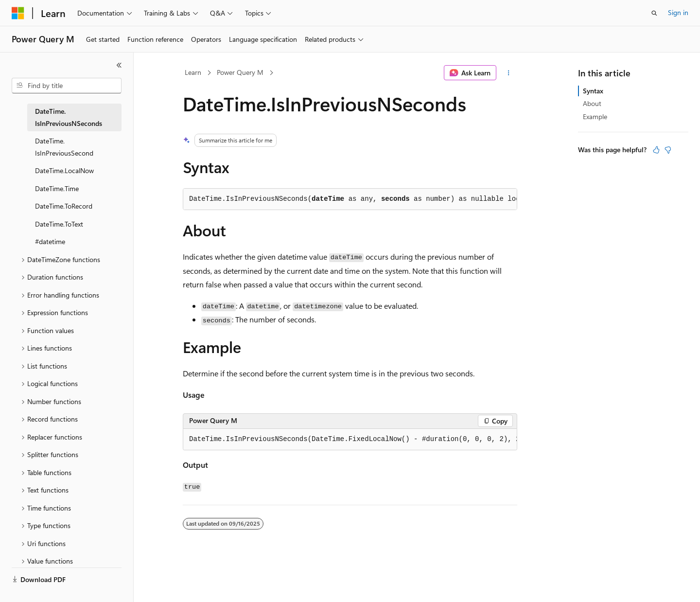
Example (595, 116)
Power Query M (240, 72)
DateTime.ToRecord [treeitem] (64, 206)
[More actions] (509, 73)
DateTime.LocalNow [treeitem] (64, 170)
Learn (193, 72)
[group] (350, 440)
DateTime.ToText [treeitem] (59, 224)
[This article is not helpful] (668, 150)
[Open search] (654, 13)
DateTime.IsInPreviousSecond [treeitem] (64, 147)
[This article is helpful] (656, 150)
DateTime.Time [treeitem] (57, 188)
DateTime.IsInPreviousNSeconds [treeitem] (69, 117)
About (592, 103)
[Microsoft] (18, 13)
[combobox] (67, 86)
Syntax (593, 91)
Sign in (678, 12)
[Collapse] (119, 65)
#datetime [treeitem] (50, 241)
